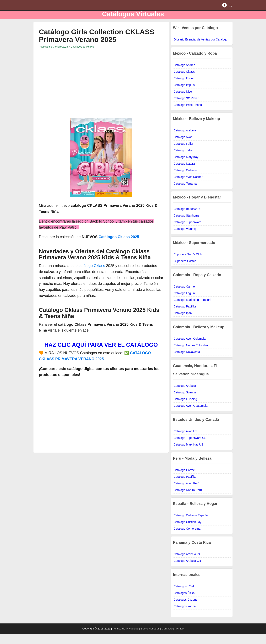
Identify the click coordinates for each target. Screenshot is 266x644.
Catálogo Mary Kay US (188, 454)
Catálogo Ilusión (184, 88)
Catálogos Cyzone (185, 610)
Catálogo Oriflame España (191, 525)
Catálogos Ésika (184, 603)
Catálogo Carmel (184, 296)
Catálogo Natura (184, 174)
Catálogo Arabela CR (187, 571)
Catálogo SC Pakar (186, 108)
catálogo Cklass (92, 276)
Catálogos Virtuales (133, 19)
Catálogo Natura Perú (188, 500)
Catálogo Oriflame (185, 180)
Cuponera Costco (185, 271)
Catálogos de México (82, 57)
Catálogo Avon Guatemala (190, 416)
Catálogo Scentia (185, 402)
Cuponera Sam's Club (188, 264)
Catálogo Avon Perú (186, 493)
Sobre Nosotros (150, 638)
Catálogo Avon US (185, 441)
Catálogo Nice (183, 102)
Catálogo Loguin (184, 303)
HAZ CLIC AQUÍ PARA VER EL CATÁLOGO (101, 355)
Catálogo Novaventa (187, 362)
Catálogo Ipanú (183, 323)
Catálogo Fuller (183, 154)
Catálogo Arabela (185, 140)
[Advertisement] (74, 93)
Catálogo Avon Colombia (190, 349)
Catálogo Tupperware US (190, 448)
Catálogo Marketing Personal (192, 310)
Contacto (167, 638)
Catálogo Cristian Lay (187, 532)
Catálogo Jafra (183, 160)
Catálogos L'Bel (184, 596)
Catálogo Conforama (187, 539)
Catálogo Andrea (184, 75)
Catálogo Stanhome (186, 225)
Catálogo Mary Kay (186, 167)
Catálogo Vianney (185, 239)
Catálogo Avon (183, 147)
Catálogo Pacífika (185, 316)
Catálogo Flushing (185, 409)
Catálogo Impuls (184, 95)
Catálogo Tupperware (187, 232)
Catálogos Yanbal (185, 616)
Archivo (179, 638)
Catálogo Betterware (187, 219)
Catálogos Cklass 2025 (119, 247)
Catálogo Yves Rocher (188, 187)
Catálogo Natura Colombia (191, 355)
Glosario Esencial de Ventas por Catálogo (200, 49)
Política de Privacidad (126, 638)
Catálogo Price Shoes (188, 115)
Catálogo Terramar (186, 193)
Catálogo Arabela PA (187, 564)
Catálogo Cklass (184, 82)
